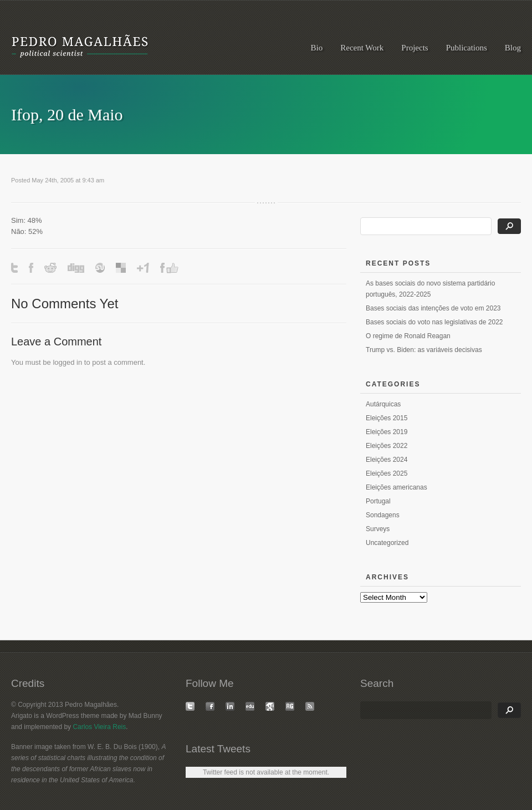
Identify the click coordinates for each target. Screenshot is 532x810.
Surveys (378, 529)
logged (63, 362)
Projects (415, 48)
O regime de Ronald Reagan (408, 336)
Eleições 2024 (387, 460)
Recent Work (362, 48)
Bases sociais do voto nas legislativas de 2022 (434, 322)
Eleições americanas (397, 487)
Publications (467, 48)
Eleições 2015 (387, 418)
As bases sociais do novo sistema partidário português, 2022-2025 (430, 289)
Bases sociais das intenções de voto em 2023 (433, 308)
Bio (317, 48)
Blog (513, 48)
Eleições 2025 (387, 473)
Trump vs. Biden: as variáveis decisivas (424, 350)
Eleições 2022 (387, 446)
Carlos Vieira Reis (99, 727)
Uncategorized (387, 543)
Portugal (378, 501)
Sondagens (383, 515)
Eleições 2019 (387, 432)
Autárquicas (383, 404)
